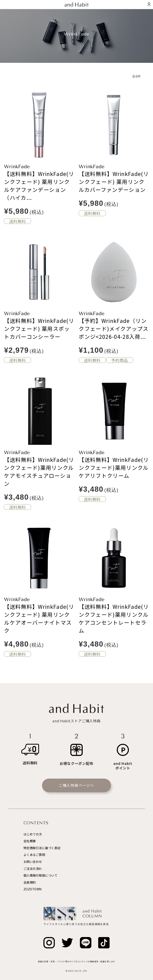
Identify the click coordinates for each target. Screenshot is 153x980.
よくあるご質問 (34, 855)
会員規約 (30, 882)
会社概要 (30, 841)
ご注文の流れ (33, 868)
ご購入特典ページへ (76, 785)
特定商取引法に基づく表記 (42, 848)
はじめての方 (33, 834)
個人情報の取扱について (41, 875)
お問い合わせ (33, 862)
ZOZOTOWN (33, 889)
